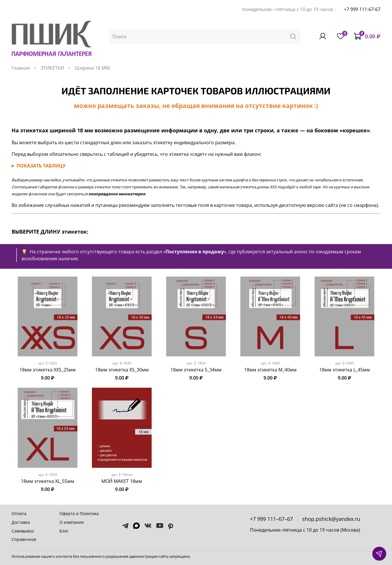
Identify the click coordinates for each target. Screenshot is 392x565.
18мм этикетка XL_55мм (48, 481)
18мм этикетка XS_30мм (122, 370)
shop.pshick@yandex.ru (331, 519)
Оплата (19, 513)
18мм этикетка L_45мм (345, 370)
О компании (72, 522)
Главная (21, 68)
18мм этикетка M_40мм (270, 370)
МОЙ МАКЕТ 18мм (122, 481)
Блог (64, 531)
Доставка (21, 522)
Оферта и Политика (79, 513)
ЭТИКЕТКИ (52, 68)
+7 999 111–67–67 (271, 519)
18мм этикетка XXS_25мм (48, 370)
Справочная (24, 539)
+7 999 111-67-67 (362, 9)
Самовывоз (23, 531)
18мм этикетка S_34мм (196, 370)
